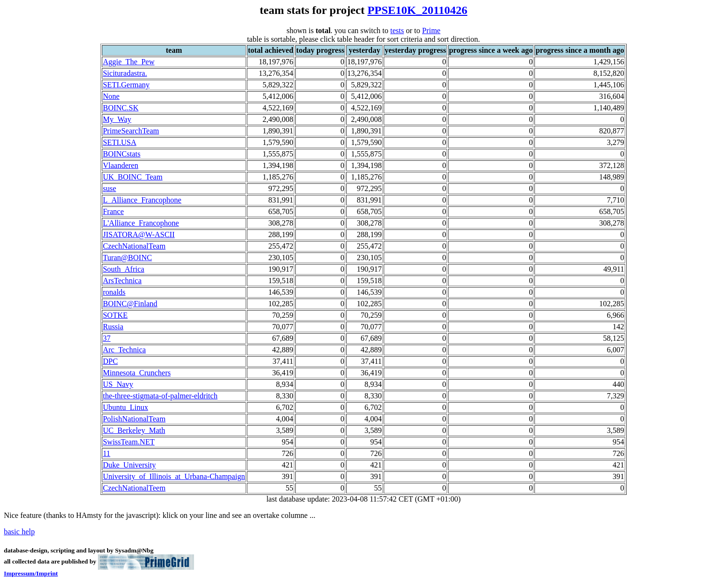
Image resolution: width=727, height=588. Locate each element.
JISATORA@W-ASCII (139, 234)
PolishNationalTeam (134, 419)
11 (106, 453)
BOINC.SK (121, 108)
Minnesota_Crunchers (137, 373)
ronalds (114, 292)
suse (109, 188)
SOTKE (115, 315)
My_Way (117, 119)
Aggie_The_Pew (129, 62)
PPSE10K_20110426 (417, 10)
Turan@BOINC (127, 258)
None (111, 96)
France (113, 211)
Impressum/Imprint (31, 573)
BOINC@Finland (130, 304)
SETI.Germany (126, 85)
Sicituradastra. (125, 73)
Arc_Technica (124, 350)
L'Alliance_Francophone (141, 223)
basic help (19, 532)
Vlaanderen (121, 165)
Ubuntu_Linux (125, 407)
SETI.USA (120, 142)
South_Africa (123, 269)
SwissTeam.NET (129, 442)
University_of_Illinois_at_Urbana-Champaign (174, 476)
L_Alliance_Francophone (142, 200)
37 (107, 338)
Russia (113, 327)
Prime (431, 30)
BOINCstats (121, 154)
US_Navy (118, 384)
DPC (110, 361)
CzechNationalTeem (134, 488)
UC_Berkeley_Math (134, 430)
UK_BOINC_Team (133, 177)
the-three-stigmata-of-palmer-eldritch (160, 396)
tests (397, 30)
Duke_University (129, 465)
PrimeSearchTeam (131, 131)
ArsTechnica (122, 281)
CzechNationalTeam (134, 246)
